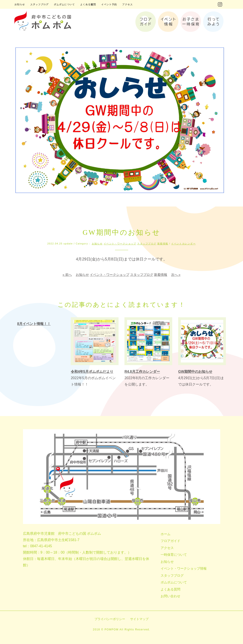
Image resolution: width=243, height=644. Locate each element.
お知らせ (97, 244)
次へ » (176, 275)
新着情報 (163, 244)
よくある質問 (170, 589)
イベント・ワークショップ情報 (184, 568)
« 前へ (67, 275)
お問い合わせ (170, 596)
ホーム (166, 534)
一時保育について (174, 555)
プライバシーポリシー (110, 619)
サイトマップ (139, 619)
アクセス (167, 548)
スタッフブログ (147, 244)
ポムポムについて (174, 582)
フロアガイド (170, 541)
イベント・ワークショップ (120, 244)
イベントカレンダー (183, 244)
